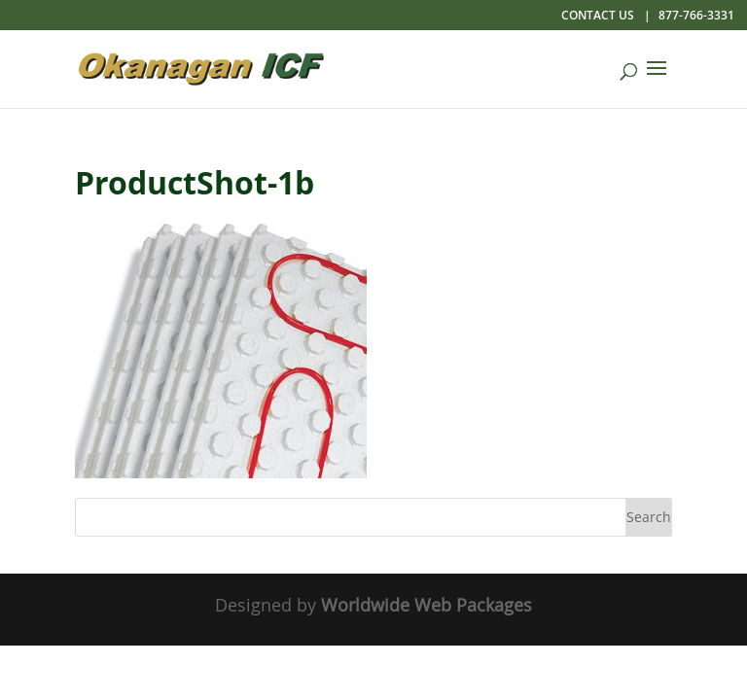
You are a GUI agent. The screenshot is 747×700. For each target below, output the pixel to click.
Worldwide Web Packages (427, 605)
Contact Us (598, 15)
